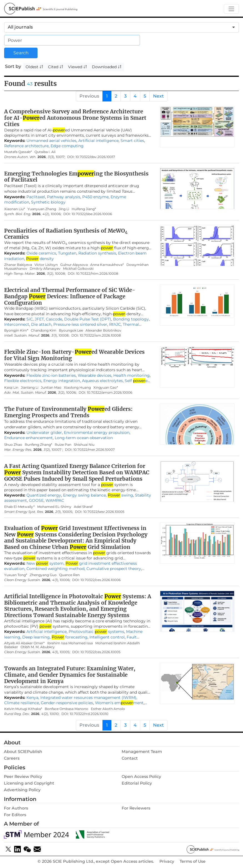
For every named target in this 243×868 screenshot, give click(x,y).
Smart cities (132, 141)
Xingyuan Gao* (106, 387)
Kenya (32, 698)
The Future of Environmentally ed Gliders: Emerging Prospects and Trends (68, 412)
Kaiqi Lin (11, 387)
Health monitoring (131, 375)
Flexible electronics (23, 381)
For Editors (15, 815)
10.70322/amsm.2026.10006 (110, 393)
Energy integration (62, 381)
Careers (12, 758)
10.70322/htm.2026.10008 (97, 274)
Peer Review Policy (23, 777)
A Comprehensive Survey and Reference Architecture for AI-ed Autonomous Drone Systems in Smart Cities (75, 118)
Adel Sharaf (83, 507)
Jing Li (64, 209)
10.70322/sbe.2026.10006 (92, 214)
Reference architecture (26, 146)
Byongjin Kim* (16, 330)
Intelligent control (107, 637)
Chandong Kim (44, 330)
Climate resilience (22, 703)
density (40, 259)
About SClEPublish (23, 752)
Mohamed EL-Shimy (54, 507)
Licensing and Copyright (29, 783)
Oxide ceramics (41, 253)
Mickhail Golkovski (78, 268)
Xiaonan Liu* (15, 209)
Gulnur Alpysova (74, 265)
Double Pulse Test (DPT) (88, 319)
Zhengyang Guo (43, 575)
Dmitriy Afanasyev (45, 268)
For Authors (16, 808)
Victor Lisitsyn (46, 265)
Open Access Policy (141, 777)
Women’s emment (119, 703)
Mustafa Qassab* (18, 152)
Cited (56, 67)
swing (120, 495)
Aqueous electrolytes (102, 381)
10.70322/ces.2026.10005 (101, 652)
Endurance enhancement (28, 438)
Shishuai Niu (84, 445)
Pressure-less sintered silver (80, 324)
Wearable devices (95, 375)
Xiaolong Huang (77, 387)
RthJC (115, 324)
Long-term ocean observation (84, 438)
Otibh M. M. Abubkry (38, 647)
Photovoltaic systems (96, 632)
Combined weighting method (55, 569)
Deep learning (36, 637)
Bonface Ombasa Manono (67, 709)
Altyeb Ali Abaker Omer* (24, 643)
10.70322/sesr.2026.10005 (104, 512)
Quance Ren (69, 575)
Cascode (54, 319)
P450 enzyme (95, 197)
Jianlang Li (30, 387)
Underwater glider (44, 432)
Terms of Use (193, 861)
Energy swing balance (84, 495)
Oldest (34, 67)
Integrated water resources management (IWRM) (88, 698)
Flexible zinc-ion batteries (51, 375)
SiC (30, 319)
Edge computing (67, 146)
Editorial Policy (137, 783)
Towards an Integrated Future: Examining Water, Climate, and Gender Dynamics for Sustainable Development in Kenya (70, 675)
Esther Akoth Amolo (108, 709)
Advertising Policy (22, 790)
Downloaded (107, 67)
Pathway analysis (64, 197)
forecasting (70, 637)
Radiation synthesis (97, 253)
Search (21, 53)
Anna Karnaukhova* (107, 265)
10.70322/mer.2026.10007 (94, 450)
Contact (130, 758)
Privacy (167, 861)
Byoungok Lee (71, 330)
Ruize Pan (63, 445)
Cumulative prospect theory (114, 569)
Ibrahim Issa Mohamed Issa (70, 643)
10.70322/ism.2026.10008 (100, 335)
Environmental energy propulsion (97, 432)
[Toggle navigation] (231, 9)
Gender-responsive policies (67, 703)
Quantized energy (44, 495)
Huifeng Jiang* (84, 209)
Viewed (78, 67)
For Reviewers (136, 808)
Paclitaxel (36, 197)
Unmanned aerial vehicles (51, 141)
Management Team (142, 752)
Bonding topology (131, 319)
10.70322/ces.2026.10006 (101, 580)
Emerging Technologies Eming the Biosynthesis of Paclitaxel (76, 177)
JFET (39, 319)
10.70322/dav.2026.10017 (95, 157)
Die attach (41, 324)
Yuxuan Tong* (16, 575)
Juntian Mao (51, 387)
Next (158, 96)
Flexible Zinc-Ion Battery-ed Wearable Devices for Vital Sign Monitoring (74, 355)
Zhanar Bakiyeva (18, 265)
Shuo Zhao (13, 445)
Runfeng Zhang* (38, 445)
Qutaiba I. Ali (45, 152)
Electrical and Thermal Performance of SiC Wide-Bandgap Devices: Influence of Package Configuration (70, 296)
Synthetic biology (48, 202)
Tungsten (67, 253)
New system (45, 563)
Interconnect (17, 324)
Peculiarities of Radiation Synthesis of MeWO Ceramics (66, 234)
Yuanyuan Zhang (42, 209)
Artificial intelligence (98, 141)
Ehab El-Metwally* (19, 507)
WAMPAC (55, 500)
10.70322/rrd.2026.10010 (89, 714)
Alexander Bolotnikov (103, 330)
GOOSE (36, 500)
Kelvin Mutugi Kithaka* (23, 709)
